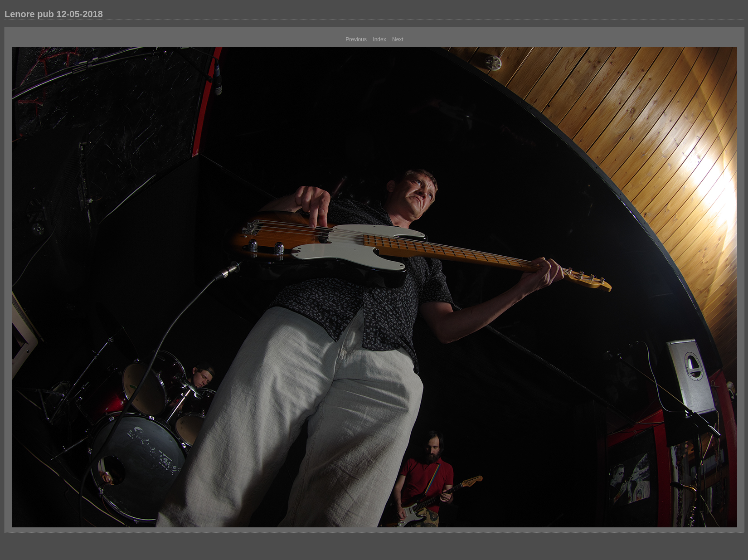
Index (379, 39)
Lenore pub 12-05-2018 (54, 14)
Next (398, 39)
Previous (356, 39)
